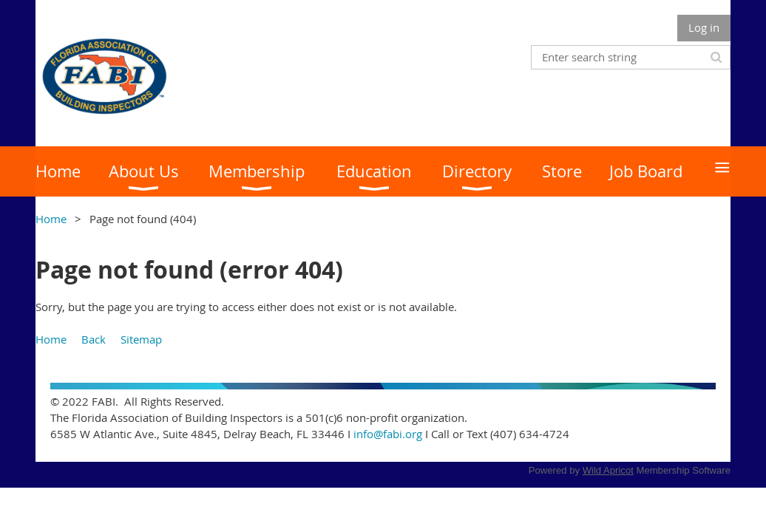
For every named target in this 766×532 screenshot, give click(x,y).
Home (51, 219)
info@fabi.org (388, 434)
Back (94, 339)
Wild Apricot (608, 470)
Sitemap (141, 339)
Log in (704, 27)
